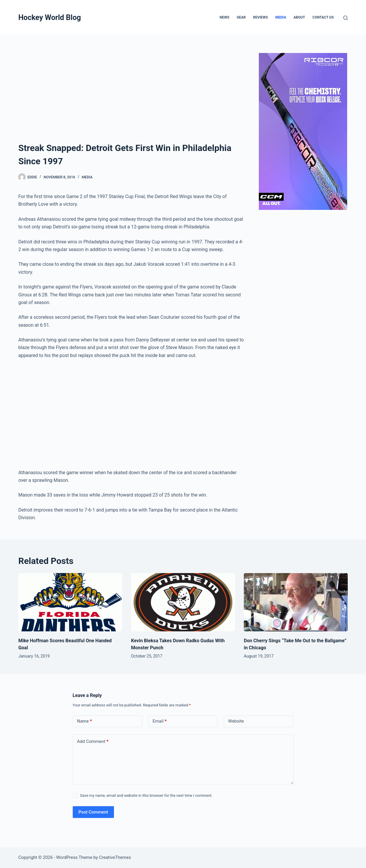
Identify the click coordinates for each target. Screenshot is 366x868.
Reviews (261, 17)
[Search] (346, 18)
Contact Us (323, 17)
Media (281, 17)
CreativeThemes (115, 857)
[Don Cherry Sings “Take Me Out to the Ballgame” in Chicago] (296, 602)
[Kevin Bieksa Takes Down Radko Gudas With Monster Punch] (183, 602)
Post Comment (93, 812)
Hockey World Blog (50, 18)
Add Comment (93, 742)
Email (160, 721)
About (299, 17)
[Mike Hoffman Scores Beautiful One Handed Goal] (70, 602)
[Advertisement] (132, 97)
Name (85, 721)
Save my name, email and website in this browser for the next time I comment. (146, 795)
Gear (241, 17)
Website (236, 721)
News (225, 17)
